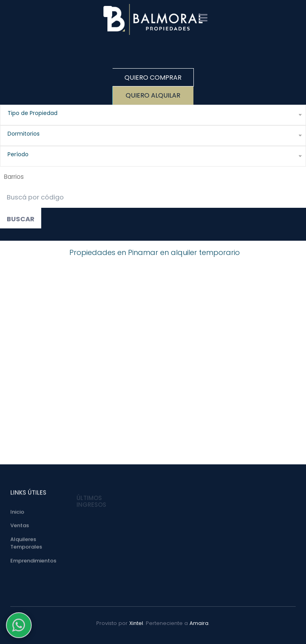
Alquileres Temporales (26, 545)
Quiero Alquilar (153, 95)
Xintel (136, 623)
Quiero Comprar (153, 78)
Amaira (199, 623)
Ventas (20, 527)
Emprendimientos (33, 562)
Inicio (17, 513)
